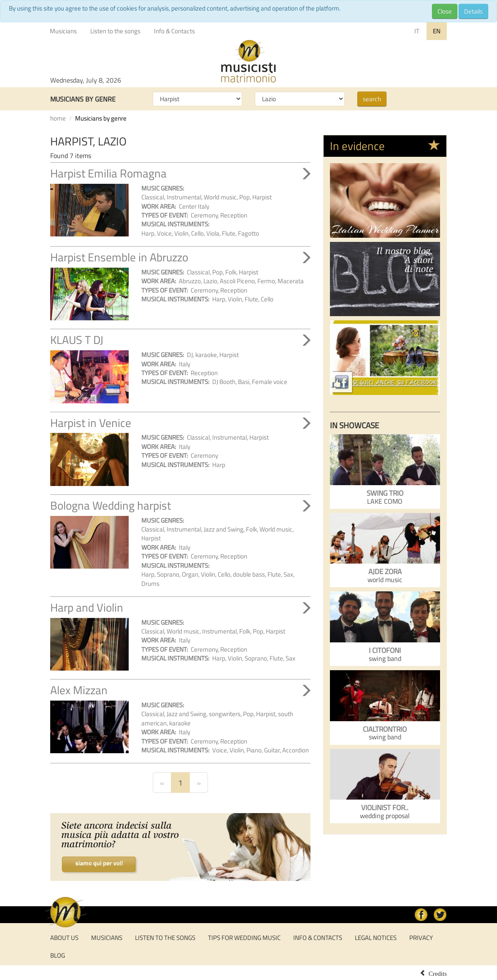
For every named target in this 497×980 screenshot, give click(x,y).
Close (445, 11)
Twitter (440, 915)
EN (437, 31)
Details (473, 11)
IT (417, 31)
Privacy (421, 938)
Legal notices (376, 938)
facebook (421, 915)
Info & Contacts (174, 31)
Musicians (63, 31)
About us (64, 938)
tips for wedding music (244, 938)
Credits (438, 973)
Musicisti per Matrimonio (248, 62)
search (372, 99)
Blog (58, 955)
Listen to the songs (115, 31)
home (58, 118)
